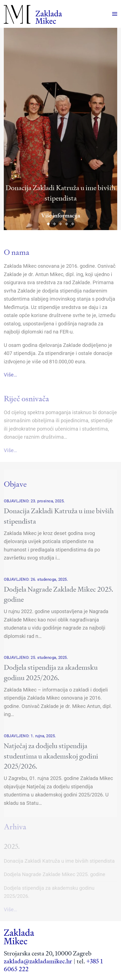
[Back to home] (33, 14)
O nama (17, 252)
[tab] (48, 224)
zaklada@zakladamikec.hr (38, 961)
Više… (10, 375)
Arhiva (15, 827)
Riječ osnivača (26, 399)
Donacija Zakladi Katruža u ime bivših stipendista (59, 861)
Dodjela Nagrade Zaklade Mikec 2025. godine (55, 874)
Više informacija (61, 216)
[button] (115, 14)
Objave (15, 484)
